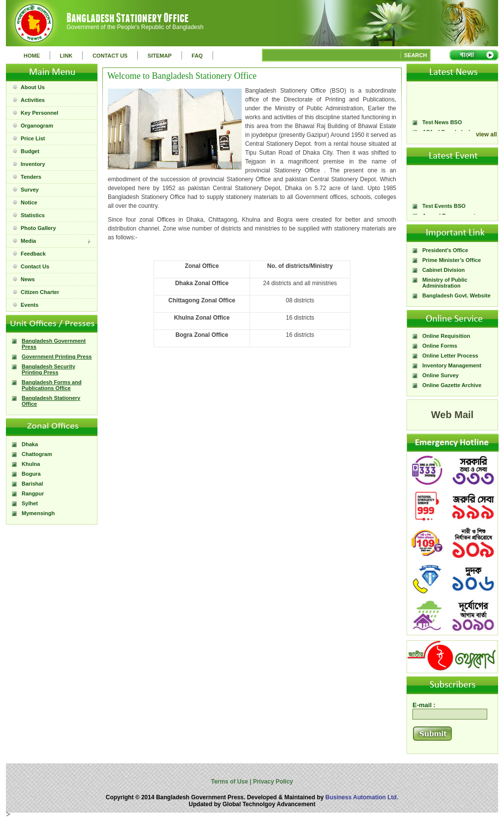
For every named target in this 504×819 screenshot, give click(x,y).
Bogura (31, 474)
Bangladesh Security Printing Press (48, 369)
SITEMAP (160, 56)
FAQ (197, 56)
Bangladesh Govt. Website (457, 295)
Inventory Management (452, 365)
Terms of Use (230, 782)
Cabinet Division (443, 270)
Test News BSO (442, 125)
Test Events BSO (444, 208)
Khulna (31, 464)
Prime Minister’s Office (452, 260)
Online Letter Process (450, 356)
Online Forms (440, 346)
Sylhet (30, 503)
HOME (32, 56)
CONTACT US (110, 56)
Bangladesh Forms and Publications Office (52, 385)
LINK (66, 56)
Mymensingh (38, 513)
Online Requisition (446, 336)
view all (487, 134)
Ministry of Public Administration (445, 283)
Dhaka (30, 444)
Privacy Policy (272, 782)
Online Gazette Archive (452, 385)
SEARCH (415, 55)
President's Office (445, 250)
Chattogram (37, 454)
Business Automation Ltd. (362, 797)
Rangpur (33, 493)
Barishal (32, 484)
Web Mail (452, 415)
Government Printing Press (57, 357)
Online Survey (441, 375)
